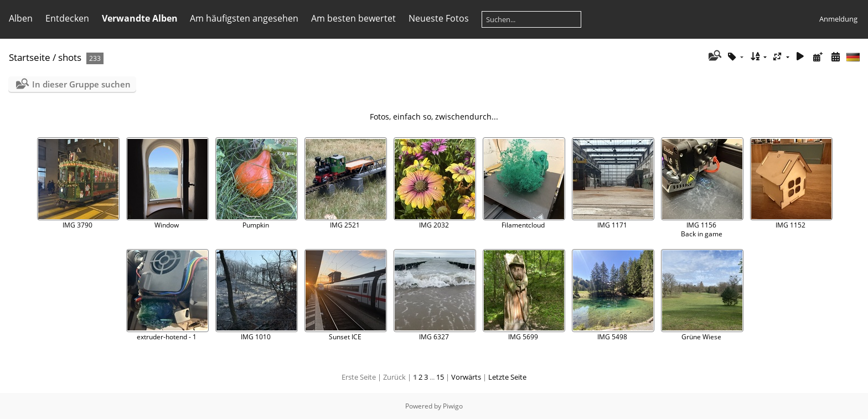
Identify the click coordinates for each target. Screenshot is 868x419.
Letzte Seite (507, 377)
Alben (21, 18)
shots (70, 57)
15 (440, 377)
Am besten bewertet (353, 18)
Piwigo (453, 406)
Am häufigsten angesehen (244, 18)
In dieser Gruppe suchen (81, 84)
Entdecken (67, 18)
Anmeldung (838, 19)
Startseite (30, 57)
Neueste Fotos (439, 18)
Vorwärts (466, 377)
